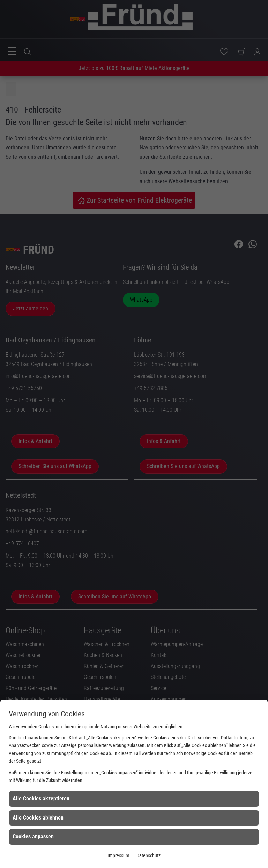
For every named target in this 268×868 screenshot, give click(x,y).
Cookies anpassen (33, 836)
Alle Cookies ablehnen (38, 818)
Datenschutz (148, 855)
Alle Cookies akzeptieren (41, 799)
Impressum (118, 855)
